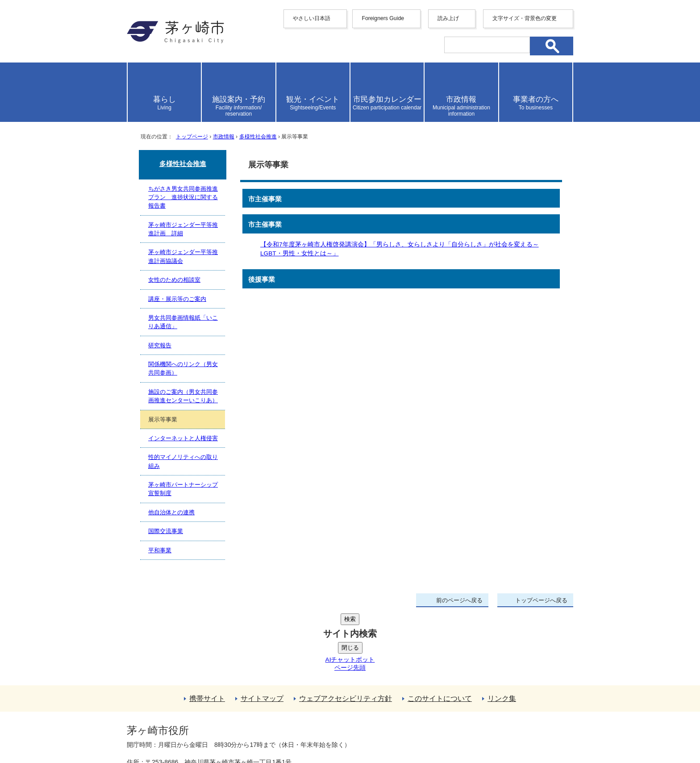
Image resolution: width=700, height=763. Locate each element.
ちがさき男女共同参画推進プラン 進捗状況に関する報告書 (183, 197)
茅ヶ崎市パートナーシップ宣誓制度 (183, 489)
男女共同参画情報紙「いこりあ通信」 (183, 322)
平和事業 (160, 550)
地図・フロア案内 (160, 730)
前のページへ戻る (459, 600)
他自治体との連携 (171, 512)
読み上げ (448, 18)
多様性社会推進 (258, 137)
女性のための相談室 (174, 280)
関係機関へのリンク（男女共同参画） (183, 368)
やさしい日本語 (312, 18)
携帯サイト (207, 631)
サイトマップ (262, 631)
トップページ (192, 137)
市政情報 (224, 137)
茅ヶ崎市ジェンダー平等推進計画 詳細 (183, 229)
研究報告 (160, 345)
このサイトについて (440, 631)
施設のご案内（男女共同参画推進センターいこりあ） (183, 396)
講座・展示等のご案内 (177, 299)
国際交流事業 (166, 531)
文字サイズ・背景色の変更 (525, 18)
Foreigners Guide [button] (383, 18)
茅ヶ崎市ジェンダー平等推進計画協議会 (183, 256)
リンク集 (502, 631)
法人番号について (235, 712)
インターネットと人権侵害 (183, 438)
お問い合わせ (232, 730)
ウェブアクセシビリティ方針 (346, 631)
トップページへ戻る (541, 600)
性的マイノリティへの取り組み (183, 461)
